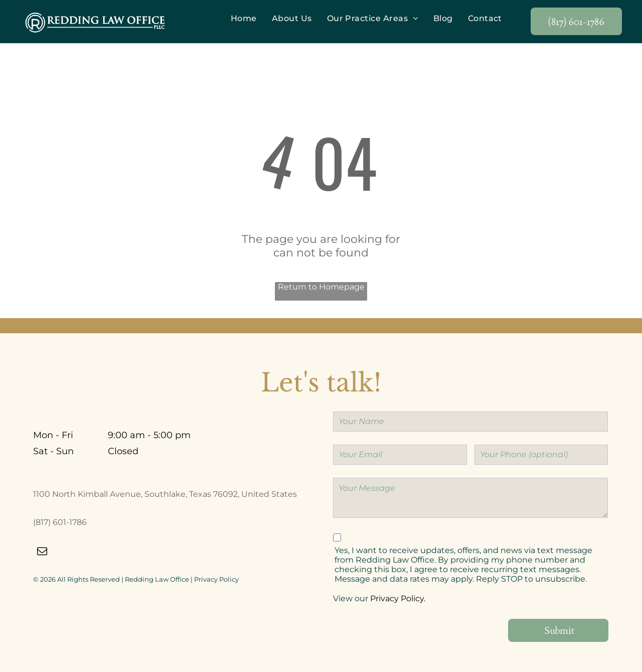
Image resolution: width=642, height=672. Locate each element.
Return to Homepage (321, 287)
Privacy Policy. (398, 598)
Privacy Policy (216, 579)
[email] (42, 553)
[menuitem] (244, 19)
